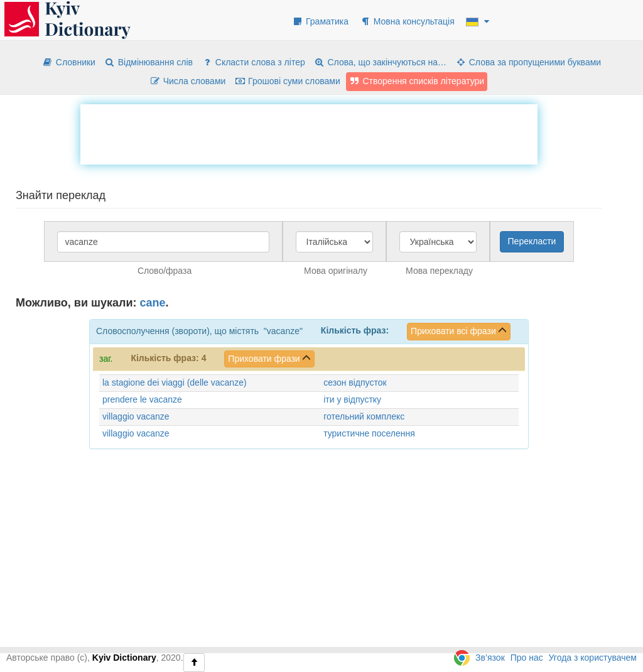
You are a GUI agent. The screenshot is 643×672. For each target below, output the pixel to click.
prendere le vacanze (142, 399)
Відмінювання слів (149, 62)
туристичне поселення (369, 433)
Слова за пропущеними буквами (528, 62)
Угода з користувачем (593, 658)
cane (153, 303)
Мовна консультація (407, 21)
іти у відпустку (352, 399)
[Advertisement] (309, 133)
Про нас (527, 658)
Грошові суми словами (287, 81)
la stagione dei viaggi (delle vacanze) (175, 382)
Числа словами (188, 81)
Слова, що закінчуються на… (380, 62)
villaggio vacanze (136, 416)
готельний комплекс (364, 416)
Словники (69, 62)
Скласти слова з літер (253, 62)
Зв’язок (490, 658)
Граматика (320, 21)
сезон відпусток (355, 382)
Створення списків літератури (417, 81)
